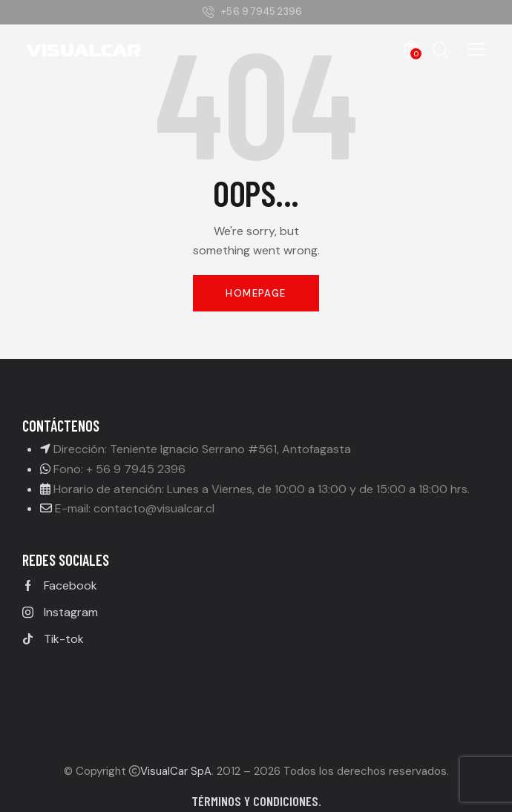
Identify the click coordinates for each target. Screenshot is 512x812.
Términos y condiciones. (256, 801)
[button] (476, 49)
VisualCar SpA (176, 771)
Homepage (256, 293)
